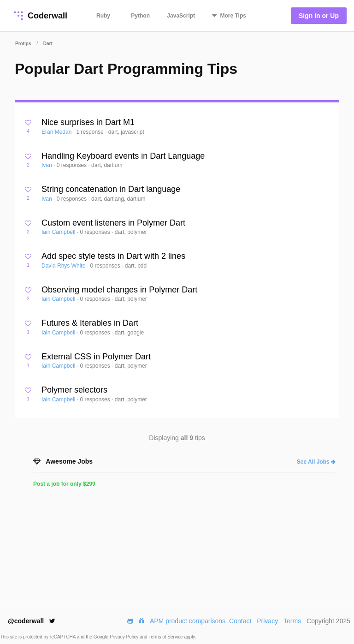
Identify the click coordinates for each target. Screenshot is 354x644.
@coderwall (32, 621)
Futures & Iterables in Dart (90, 323)
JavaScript (181, 16)
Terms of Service (166, 637)
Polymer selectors (74, 390)
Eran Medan (57, 132)
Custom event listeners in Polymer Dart (113, 223)
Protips (23, 44)
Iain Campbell (59, 232)
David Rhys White (64, 266)
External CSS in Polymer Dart (96, 357)
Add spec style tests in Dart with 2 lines (113, 256)
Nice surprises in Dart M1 (88, 122)
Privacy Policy (125, 637)
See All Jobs (316, 462)
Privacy (267, 621)
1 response (91, 132)
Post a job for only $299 (64, 484)
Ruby (103, 16)
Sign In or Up (319, 16)
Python (140, 16)
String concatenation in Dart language (111, 189)
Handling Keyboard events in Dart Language (123, 156)
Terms (292, 621)
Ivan (47, 165)
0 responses (73, 165)
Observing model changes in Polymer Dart (119, 290)
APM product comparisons (188, 621)
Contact (240, 621)
